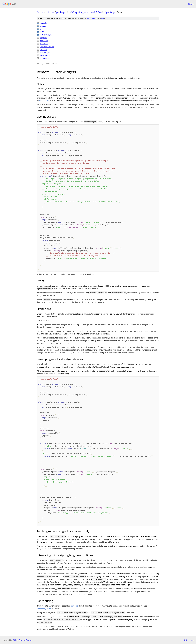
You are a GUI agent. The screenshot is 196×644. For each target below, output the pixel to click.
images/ (43, 26)
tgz (102, 18)
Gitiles (15, 640)
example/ (44, 23)
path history (92, 18)
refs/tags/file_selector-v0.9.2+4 (85, 12)
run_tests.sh (45, 58)
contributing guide (44, 609)
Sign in (191, 4)
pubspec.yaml (45, 52)
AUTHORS (44, 44)
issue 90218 (44, 101)
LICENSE (43, 50)
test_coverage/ (46, 35)
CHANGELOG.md (47, 47)
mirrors (50, 12)
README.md (45, 55)
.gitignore (44, 38)
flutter (40, 12)
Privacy (22, 640)
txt (185, 640)
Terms (29, 640)
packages (61, 12)
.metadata (44, 41)
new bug (74, 606)
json (191, 640)
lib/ (41, 29)
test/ (42, 32)
